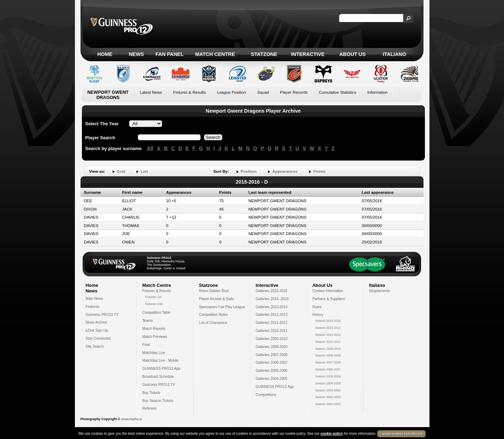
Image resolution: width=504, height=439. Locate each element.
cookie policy (332, 434)
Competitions (266, 395)
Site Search (95, 346)
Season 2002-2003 (328, 397)
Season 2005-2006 (328, 376)
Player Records (294, 92)
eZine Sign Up (97, 330)
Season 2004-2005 (328, 383)
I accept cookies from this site (401, 434)
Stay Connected (98, 338)
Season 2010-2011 (328, 342)
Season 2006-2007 (328, 369)
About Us (352, 54)
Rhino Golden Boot (214, 291)
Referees (150, 408)
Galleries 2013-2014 (272, 307)
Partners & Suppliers (329, 299)
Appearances (285, 171)
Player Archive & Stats (217, 299)
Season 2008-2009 (328, 355)
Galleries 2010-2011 (272, 331)
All (150, 148)
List (144, 171)
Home (105, 54)
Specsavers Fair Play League (222, 307)
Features (93, 307)
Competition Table (157, 313)
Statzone (264, 54)
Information (378, 92)
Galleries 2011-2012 (272, 323)
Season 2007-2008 (328, 362)
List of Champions (213, 323)
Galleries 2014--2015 (272, 299)
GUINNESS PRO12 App (162, 369)
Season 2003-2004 (328, 390)
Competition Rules (213, 315)
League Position (232, 92)
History (318, 315)
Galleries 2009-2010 (272, 339)
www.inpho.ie (132, 419)
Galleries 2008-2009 (272, 347)
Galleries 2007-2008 (272, 355)
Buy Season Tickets (158, 401)
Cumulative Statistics (338, 92)
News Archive (96, 322)
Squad (263, 92)
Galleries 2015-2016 (272, 291)
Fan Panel (169, 54)
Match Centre (215, 54)
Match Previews (155, 337)
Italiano (395, 54)
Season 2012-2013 (328, 328)
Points (319, 171)
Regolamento (380, 291)
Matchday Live (154, 353)
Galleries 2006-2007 (272, 363)
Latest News (151, 92)
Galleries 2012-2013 (272, 315)
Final (146, 345)
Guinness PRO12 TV (102, 315)
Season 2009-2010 (328, 349)
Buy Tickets (152, 393)
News (136, 54)
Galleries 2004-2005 (272, 379)
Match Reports (154, 329)
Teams (148, 321)
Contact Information (328, 291)
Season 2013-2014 (328, 321)
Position (249, 171)
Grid (121, 171)
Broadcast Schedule (158, 377)
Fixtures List (153, 297)
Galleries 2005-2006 (272, 371)
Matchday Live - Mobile (161, 360)
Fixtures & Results (190, 92)
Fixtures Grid (154, 304)
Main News (94, 299)
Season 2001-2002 (328, 404)
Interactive (308, 54)
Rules (317, 307)
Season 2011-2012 (328, 335)
